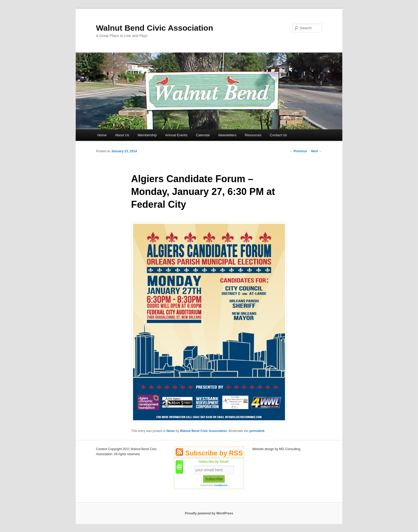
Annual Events (176, 135)
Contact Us (278, 135)
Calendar (203, 135)
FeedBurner (221, 485)
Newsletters (227, 135)
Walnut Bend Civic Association (155, 28)
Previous (298, 151)
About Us (122, 135)
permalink (257, 431)
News (171, 431)
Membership (147, 135)
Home (102, 135)
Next (317, 151)
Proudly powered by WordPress (209, 513)
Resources (253, 135)
